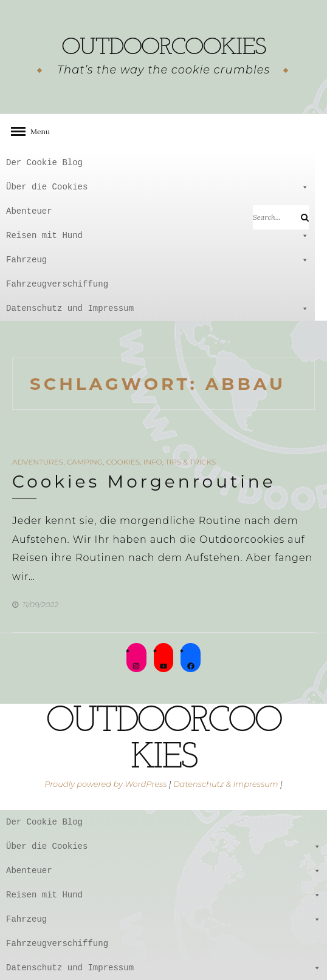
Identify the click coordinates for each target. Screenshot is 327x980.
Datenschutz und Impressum (157, 308)
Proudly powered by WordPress (105, 784)
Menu (36, 131)
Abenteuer (157, 211)
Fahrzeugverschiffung (57, 284)
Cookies (123, 462)
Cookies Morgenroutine (144, 481)
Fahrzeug (157, 260)
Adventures (38, 462)
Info (153, 462)
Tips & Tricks (191, 462)
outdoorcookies (163, 48)
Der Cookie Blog (44, 162)
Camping (85, 462)
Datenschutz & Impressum (226, 784)
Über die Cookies (157, 187)
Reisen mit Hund (157, 236)
